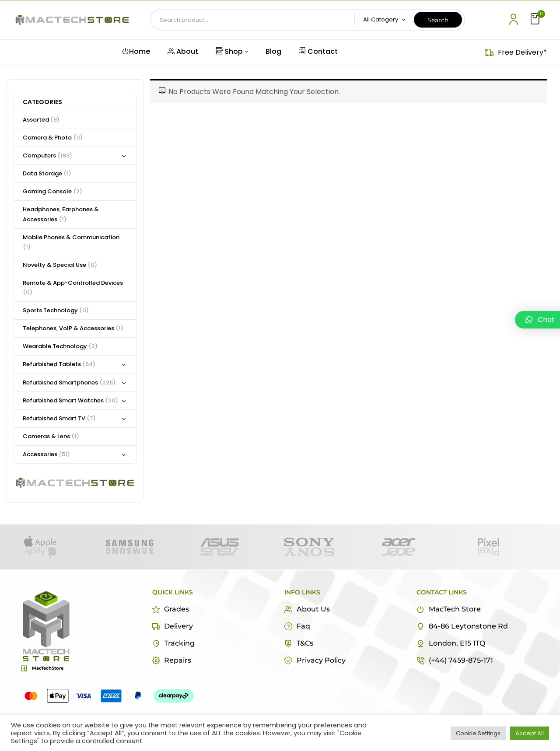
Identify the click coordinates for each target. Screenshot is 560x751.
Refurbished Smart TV (59, 418)
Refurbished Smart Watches (70, 400)
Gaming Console (52, 191)
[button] (536, 19)
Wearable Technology (60, 346)
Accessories (46, 454)
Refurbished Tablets (59, 364)
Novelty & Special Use (60, 265)
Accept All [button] (530, 733)
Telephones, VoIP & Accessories (73, 328)
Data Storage (47, 173)
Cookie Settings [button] (478, 733)
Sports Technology (56, 310)
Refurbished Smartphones (69, 382)
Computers (47, 155)
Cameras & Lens (51, 436)
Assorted (41, 120)
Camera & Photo (53, 138)
